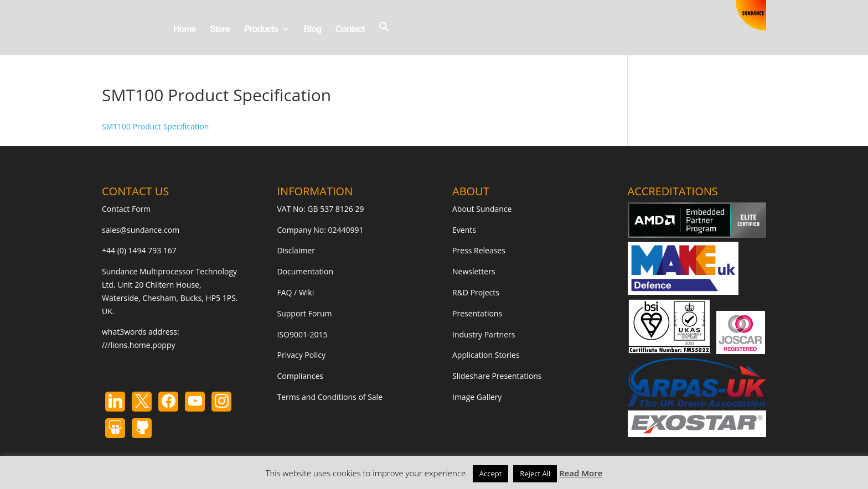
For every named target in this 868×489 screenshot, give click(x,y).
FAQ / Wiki (296, 292)
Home (184, 30)
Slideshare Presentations (497, 376)
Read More (581, 473)
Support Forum (305, 313)
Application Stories (486, 355)
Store (220, 30)
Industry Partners (484, 334)
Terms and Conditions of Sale (330, 397)
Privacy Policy (301, 355)
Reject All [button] (535, 474)
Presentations (477, 313)
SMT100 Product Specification (155, 126)
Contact (350, 30)
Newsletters (474, 271)
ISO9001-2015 (303, 334)
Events (464, 230)
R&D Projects (476, 292)
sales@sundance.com (141, 230)
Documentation (306, 271)
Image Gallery (477, 397)
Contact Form (126, 209)
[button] (384, 38)
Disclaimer (296, 250)
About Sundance (482, 209)
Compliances (300, 376)
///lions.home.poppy (138, 345)
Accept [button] (491, 474)
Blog (312, 30)
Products (261, 30)
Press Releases (479, 250)
